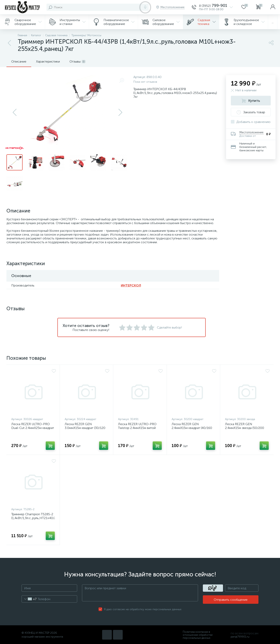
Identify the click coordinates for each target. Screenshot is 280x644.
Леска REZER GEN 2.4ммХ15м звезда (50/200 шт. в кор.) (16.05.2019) (245, 428)
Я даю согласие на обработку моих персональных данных (143, 609)
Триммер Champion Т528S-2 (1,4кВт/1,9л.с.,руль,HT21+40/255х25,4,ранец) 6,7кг (33, 518)
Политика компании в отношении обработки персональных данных (198, 635)
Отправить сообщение (231, 600)
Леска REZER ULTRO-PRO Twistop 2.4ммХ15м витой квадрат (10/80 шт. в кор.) (137, 428)
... (273, 22)
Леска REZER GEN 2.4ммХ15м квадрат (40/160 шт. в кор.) (192, 428)
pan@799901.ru (240, 637)
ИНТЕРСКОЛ (131, 285)
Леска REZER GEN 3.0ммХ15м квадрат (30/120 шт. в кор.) (85, 428)
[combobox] (29, 599)
